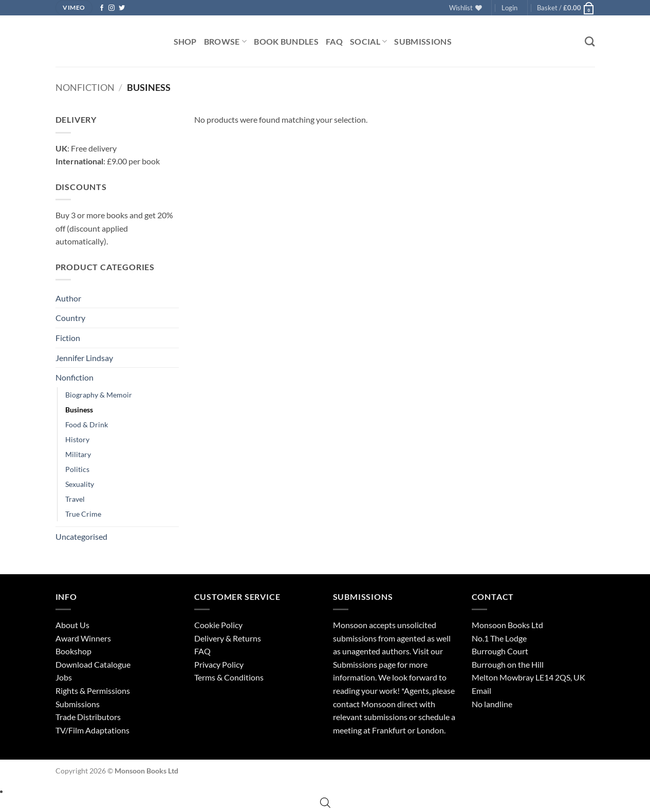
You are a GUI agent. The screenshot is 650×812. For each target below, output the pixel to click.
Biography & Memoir (99, 395)
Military (78, 454)
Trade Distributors (88, 717)
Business (79, 410)
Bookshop (73, 651)
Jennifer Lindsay (84, 358)
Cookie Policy (218, 625)
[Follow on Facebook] (102, 8)
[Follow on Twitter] (122, 8)
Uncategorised (81, 536)
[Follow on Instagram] (112, 8)
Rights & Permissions (93, 691)
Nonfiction (85, 87)
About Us (72, 625)
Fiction (68, 338)
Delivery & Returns (228, 638)
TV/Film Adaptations (92, 730)
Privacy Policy (219, 664)
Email (481, 691)
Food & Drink (87, 424)
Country (70, 318)
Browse (225, 41)
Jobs (64, 677)
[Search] (590, 41)
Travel (75, 499)
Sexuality (80, 484)
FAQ (334, 41)
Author (68, 298)
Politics (77, 469)
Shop (185, 41)
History (77, 439)
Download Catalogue (93, 664)
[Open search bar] (325, 802)
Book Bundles (286, 41)
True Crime (83, 514)
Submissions (423, 41)
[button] (509, 8)
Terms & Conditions (229, 677)
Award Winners (83, 638)
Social (368, 41)
